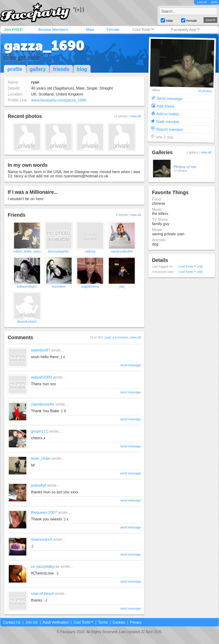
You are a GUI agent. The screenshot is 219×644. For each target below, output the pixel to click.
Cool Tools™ (143, 29)
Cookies (119, 622)
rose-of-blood (42, 593)
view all (135, 116)
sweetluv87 (41, 350)
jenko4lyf (38, 485)
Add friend (165, 106)
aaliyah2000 (41, 377)
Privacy (136, 622)
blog (82, 69)
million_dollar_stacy (27, 251)
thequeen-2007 (44, 512)
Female (113, 29)
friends (61, 69)
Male (90, 29)
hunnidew (59, 287)
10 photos (205, 91)
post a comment (117, 337)
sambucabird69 (122, 251)
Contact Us (12, 622)
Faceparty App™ (186, 29)
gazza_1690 (44, 46)
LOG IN (202, 2)
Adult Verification (56, 622)
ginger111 (39, 431)
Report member (170, 129)
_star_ (122, 287)
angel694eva (90, 287)
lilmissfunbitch (27, 322)
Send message (170, 98)
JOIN (214, 2)
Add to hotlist (168, 114)
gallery (38, 69)
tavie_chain (41, 458)
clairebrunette (43, 404)
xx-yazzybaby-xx (45, 566)
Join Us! (32, 622)
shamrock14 (41, 539)
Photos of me (185, 167)
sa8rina (90, 251)
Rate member (168, 121)
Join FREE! (14, 29)
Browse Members (53, 29)
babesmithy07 (27, 287)
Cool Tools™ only (191, 267)
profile (15, 69)
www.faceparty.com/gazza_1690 (59, 100)
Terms (103, 622)
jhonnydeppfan (58, 251)
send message (130, 365)
